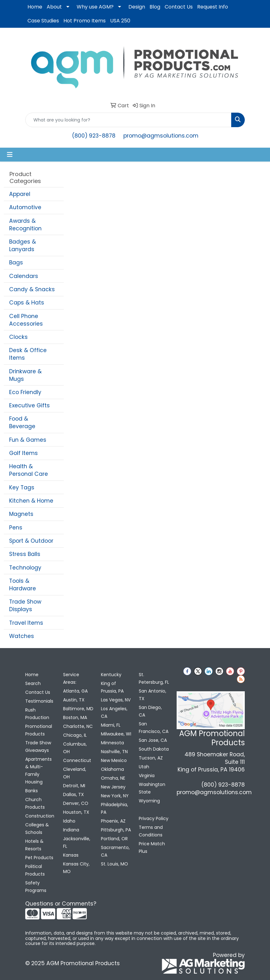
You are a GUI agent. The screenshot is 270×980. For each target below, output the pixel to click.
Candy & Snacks (32, 289)
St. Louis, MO (114, 864)
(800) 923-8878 (94, 136)
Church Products (35, 803)
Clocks (18, 337)
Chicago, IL (75, 735)
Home (35, 7)
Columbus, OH (75, 748)
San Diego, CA (150, 711)
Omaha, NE (113, 778)
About (54, 7)
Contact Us (179, 7)
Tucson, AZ (151, 758)
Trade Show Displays (25, 605)
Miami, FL (111, 725)
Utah (144, 767)
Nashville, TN (114, 752)
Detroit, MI (74, 786)
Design (137, 7)
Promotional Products (39, 730)
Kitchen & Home (31, 501)
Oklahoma (112, 769)
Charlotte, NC (78, 726)
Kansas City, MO (76, 868)
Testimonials (39, 701)
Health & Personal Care (29, 470)
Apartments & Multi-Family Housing (38, 770)
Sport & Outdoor (31, 541)
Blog (155, 7)
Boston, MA (75, 717)
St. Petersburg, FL (154, 678)
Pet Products (39, 858)
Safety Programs (36, 887)
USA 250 (120, 21)
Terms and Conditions (151, 831)
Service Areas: (71, 678)
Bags (16, 263)
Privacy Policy (154, 818)
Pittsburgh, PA (116, 830)
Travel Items (26, 623)
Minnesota (112, 743)
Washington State (152, 788)
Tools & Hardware (23, 585)
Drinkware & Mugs (25, 375)
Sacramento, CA (115, 851)
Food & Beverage (22, 422)
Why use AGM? (95, 7)
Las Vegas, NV (116, 700)
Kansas (71, 855)
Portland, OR (114, 839)
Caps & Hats (27, 303)
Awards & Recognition (25, 225)
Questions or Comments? (61, 904)
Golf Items (23, 453)
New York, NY (115, 796)
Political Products (35, 870)
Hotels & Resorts (34, 845)
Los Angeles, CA (114, 712)
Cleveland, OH (75, 773)
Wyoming (149, 801)
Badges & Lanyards (23, 245)
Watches (22, 636)
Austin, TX (74, 700)
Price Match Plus (152, 847)
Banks (32, 791)
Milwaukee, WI (116, 734)
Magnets (21, 514)
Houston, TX (76, 812)
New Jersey (113, 787)
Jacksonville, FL (77, 842)
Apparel (20, 194)
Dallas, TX (73, 794)
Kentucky (111, 675)
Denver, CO (76, 803)
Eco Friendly (25, 392)
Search (33, 683)
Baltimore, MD (78, 709)
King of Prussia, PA (112, 687)
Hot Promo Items (85, 21)
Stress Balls (25, 554)
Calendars (24, 276)
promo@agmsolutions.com (161, 136)
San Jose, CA (153, 740)
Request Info (213, 7)
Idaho (69, 821)
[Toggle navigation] (10, 155)
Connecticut (77, 760)
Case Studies (43, 21)
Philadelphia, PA (114, 808)
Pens (16, 528)
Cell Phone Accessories (26, 320)
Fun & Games (28, 440)
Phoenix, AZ (113, 821)
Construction (40, 816)
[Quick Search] (128, 120)
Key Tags (22, 487)
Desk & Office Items (28, 354)
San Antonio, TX (153, 695)
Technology (25, 568)
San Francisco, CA (154, 728)
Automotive (25, 207)
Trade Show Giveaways (38, 747)
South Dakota (154, 749)
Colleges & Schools (37, 829)
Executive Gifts (29, 405)
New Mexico (114, 760)
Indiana (71, 830)
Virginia (147, 776)
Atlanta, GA (75, 691)
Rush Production (37, 714)
